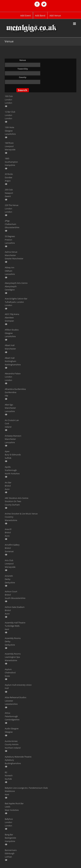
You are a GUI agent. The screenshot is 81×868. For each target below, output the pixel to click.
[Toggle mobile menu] (75, 24)
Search (23, 90)
